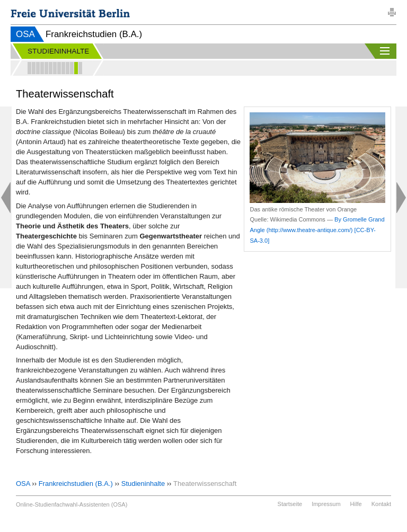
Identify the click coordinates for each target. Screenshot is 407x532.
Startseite (290, 504)
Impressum (326, 504)
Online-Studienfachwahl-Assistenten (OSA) (72, 504)
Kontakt (381, 504)
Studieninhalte (143, 484)
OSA (25, 34)
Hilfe (356, 504)
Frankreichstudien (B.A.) (76, 484)
